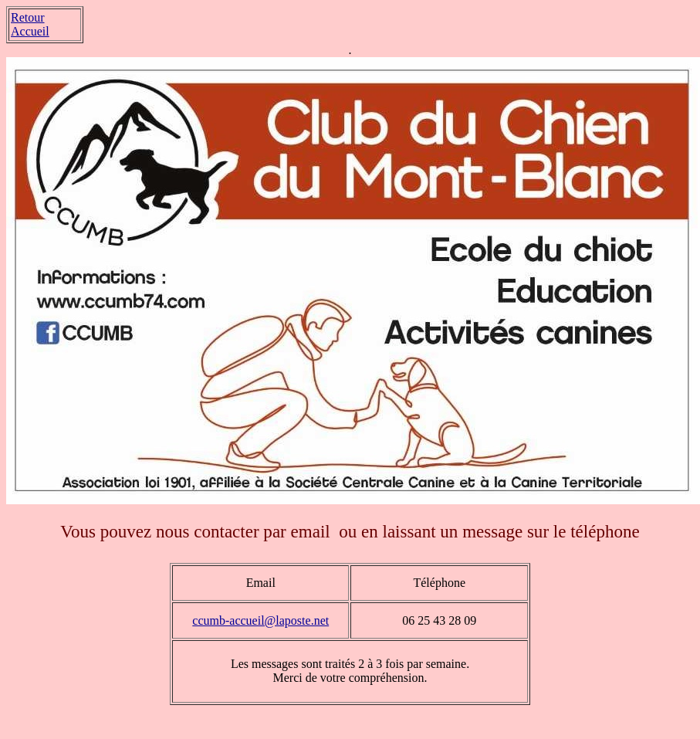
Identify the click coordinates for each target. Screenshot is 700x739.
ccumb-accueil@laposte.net (260, 620)
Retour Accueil (30, 24)
